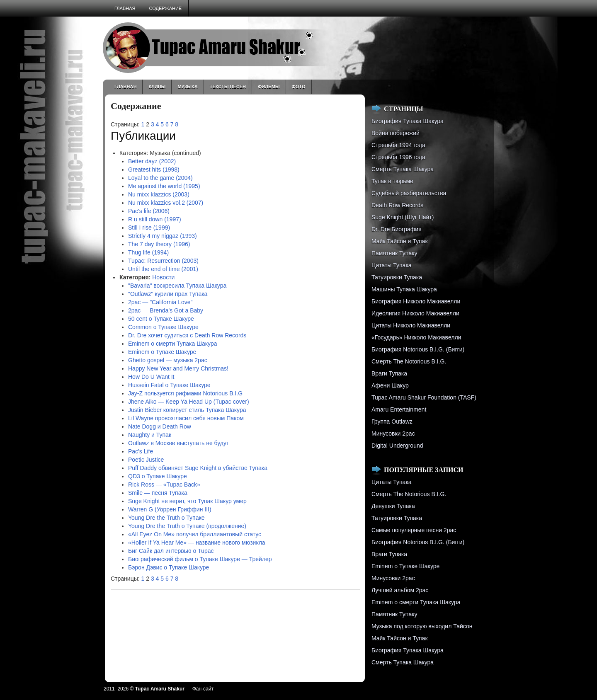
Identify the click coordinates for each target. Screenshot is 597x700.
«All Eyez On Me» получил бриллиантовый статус (195, 534)
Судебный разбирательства (409, 193)
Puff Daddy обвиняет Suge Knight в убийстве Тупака (198, 468)
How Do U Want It (151, 377)
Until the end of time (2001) (163, 269)
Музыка (187, 87)
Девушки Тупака (393, 506)
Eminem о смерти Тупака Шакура (172, 344)
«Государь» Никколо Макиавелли (416, 337)
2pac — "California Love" (160, 302)
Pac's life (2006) (149, 211)
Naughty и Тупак (150, 435)
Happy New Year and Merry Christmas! (178, 368)
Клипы (157, 87)
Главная (125, 8)
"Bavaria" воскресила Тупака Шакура (177, 286)
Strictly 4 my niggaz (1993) (163, 236)
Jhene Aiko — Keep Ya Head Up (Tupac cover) (189, 402)
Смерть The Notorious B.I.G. (409, 361)
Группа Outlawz (392, 421)
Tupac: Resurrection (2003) (163, 261)
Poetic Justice (146, 460)
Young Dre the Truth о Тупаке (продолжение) (187, 526)
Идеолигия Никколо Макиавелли (415, 313)
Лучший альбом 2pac (400, 590)
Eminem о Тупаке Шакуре (162, 352)
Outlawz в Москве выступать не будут (178, 443)
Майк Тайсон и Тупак (400, 241)
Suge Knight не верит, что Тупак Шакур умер (187, 501)
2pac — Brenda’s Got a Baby (166, 310)
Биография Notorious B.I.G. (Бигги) (418, 349)
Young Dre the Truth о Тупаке (166, 518)
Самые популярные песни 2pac (414, 530)
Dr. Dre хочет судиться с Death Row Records (187, 335)
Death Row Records (397, 205)
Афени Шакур (390, 385)
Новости (163, 277)
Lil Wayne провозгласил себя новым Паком (186, 418)
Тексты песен (228, 87)
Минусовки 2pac (393, 434)
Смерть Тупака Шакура (403, 169)
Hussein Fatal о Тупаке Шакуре (169, 385)
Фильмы (269, 87)
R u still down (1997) (155, 219)
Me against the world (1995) (164, 186)
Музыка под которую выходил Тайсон (422, 626)
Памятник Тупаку (394, 253)
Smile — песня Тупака (158, 493)
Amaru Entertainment (399, 409)
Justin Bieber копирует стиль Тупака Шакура (187, 410)
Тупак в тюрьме (392, 181)
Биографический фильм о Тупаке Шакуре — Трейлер (200, 559)
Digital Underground (397, 446)
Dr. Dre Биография (397, 229)
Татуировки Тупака (397, 277)
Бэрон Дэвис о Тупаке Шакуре (169, 567)
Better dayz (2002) (152, 161)
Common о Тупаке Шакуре (163, 327)
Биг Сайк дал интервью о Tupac (171, 551)
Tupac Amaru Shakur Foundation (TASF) (424, 397)
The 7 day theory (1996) (159, 244)
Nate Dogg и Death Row (160, 426)
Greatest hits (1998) (154, 170)
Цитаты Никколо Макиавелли (411, 325)
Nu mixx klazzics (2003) (159, 194)
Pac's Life (141, 451)
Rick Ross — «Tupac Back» (164, 484)
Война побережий (396, 133)
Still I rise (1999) (149, 228)
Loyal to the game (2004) (160, 178)
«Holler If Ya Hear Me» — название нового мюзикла (197, 543)
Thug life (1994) (148, 252)
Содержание (165, 8)
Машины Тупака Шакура (404, 289)
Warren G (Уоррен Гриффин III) (170, 509)
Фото (299, 87)
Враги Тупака (389, 373)
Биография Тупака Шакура (408, 121)
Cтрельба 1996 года (398, 157)
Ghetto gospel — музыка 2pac (168, 360)
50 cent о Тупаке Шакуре (161, 319)
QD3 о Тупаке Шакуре (158, 476)
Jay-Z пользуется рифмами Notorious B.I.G (185, 393)
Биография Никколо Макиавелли (416, 301)
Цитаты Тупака (392, 265)
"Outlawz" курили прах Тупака (168, 294)
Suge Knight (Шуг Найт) (403, 217)
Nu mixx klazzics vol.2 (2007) (166, 203)
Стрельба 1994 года (398, 145)
